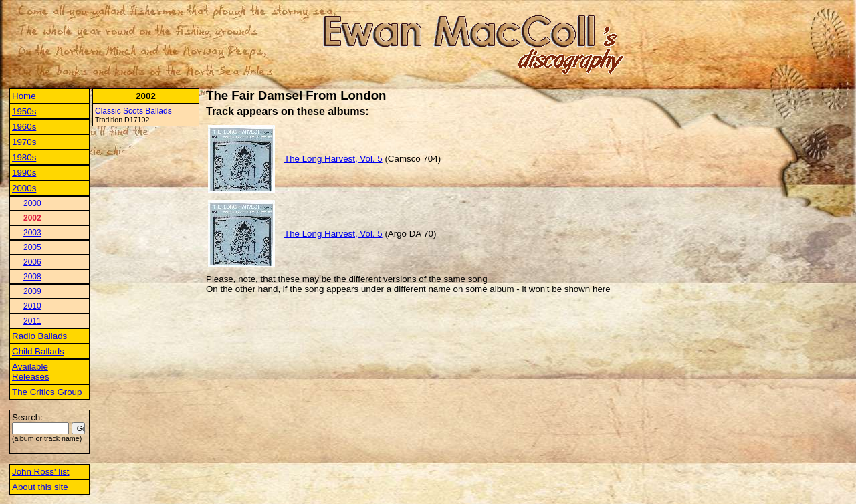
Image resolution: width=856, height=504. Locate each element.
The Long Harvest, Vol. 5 (333, 159)
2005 (32, 247)
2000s (24, 188)
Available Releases (31, 372)
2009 (32, 291)
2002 (32, 218)
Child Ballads (38, 351)
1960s (24, 127)
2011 (32, 321)
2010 (32, 306)
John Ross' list (41, 472)
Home (24, 96)
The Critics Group (47, 392)
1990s (24, 173)
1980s (24, 157)
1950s (24, 111)
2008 (32, 277)
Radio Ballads (39, 336)
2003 (32, 233)
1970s (24, 142)
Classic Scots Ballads (133, 111)
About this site (40, 487)
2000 (32, 203)
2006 (32, 262)
